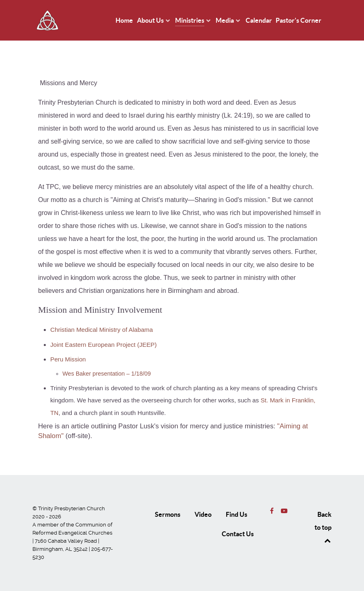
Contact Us (238, 534)
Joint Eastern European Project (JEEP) (104, 345)
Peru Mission (68, 359)
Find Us (237, 514)
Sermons (168, 514)
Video (203, 514)
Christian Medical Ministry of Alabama (102, 330)
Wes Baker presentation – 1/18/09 (107, 374)
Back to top (323, 527)
